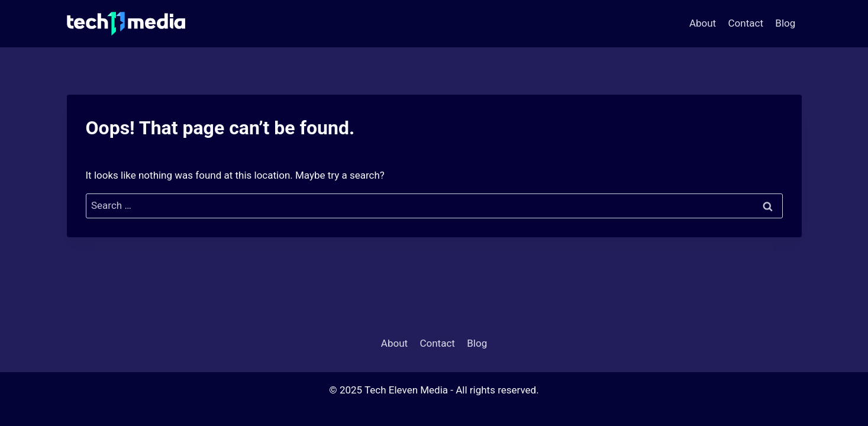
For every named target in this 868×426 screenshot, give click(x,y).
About (703, 23)
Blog (785, 23)
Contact (746, 23)
